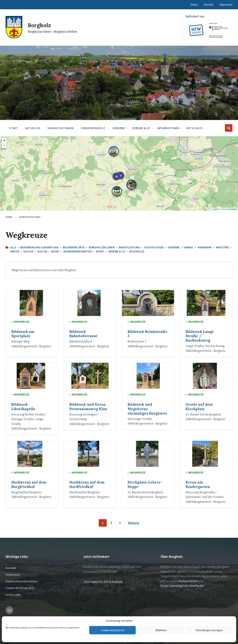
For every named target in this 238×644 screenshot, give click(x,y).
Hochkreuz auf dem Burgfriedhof (29, 484)
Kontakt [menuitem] (209, 5)
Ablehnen (161, 630)
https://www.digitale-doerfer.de (182, 586)
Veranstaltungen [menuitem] (61, 128)
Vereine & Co (117, 251)
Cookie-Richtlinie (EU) (20, 588)
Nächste (134, 523)
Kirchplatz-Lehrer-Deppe (145, 484)
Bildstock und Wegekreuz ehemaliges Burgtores (147, 409)
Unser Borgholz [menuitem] (93, 128)
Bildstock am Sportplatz (23, 334)
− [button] (4, 146)
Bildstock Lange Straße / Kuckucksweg (200, 336)
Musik (55, 251)
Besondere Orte (74, 247)
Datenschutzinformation (22, 581)
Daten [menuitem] (194, 5)
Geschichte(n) (154, 247)
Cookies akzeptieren (112, 630)
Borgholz (40, 25)
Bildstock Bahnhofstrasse (83, 334)
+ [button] (4, 141)
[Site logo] (14, 37)
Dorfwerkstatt (188, 581)
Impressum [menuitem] (226, 5)
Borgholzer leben (102, 247)
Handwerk (205, 247)
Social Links (13, 595)
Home (9, 217)
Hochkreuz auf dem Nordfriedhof (87, 484)
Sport (100, 251)
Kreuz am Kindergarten (198, 484)
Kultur (28, 251)
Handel (189, 247)
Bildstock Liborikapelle (23, 407)
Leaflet (216, 209)
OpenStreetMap (230, 209)
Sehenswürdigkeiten (78, 251)
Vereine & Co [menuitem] (141, 128)
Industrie (222, 247)
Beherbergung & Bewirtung (40, 247)
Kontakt (11, 568)
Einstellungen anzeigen (209, 630)
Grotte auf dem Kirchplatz (199, 407)
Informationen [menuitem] (168, 128)
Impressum (13, 575)
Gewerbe (174, 247)
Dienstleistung (129, 247)
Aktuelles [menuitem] (33, 128)
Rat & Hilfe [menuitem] (194, 128)
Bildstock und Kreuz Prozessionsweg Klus (88, 407)
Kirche (15, 251)
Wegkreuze (22, 322)
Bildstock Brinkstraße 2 (147, 334)
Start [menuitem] (13, 128)
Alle (13, 247)
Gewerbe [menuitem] (119, 128)
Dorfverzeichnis (30, 217)
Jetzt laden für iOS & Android (103, 582)
